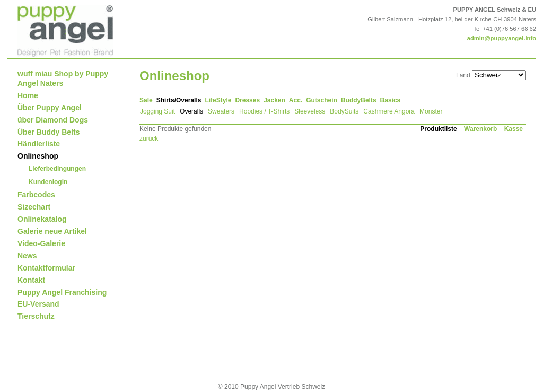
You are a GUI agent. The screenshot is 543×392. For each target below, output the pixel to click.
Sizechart (34, 207)
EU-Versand (38, 304)
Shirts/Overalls (179, 100)
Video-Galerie (41, 243)
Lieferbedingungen (57, 169)
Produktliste (438, 129)
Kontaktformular (46, 268)
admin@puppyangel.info (502, 38)
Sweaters (221, 111)
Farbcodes (36, 195)
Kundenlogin (48, 182)
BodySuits (344, 111)
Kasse (514, 129)
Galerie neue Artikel (52, 231)
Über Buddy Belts (49, 132)
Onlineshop (38, 156)
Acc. (296, 100)
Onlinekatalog (42, 219)
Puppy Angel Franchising (62, 292)
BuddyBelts (359, 100)
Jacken (274, 100)
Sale (146, 100)
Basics (391, 100)
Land (463, 75)
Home (28, 95)
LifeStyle (218, 100)
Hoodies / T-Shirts (264, 111)
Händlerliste (39, 144)
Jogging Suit (157, 111)
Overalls (191, 111)
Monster (431, 111)
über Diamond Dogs (53, 120)
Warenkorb (480, 129)
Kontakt (31, 280)
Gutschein (322, 100)
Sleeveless (310, 111)
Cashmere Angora (389, 111)
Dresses (247, 100)
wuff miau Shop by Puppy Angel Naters (63, 79)
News (27, 256)
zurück (149, 138)
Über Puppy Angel (50, 108)
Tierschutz (36, 316)
